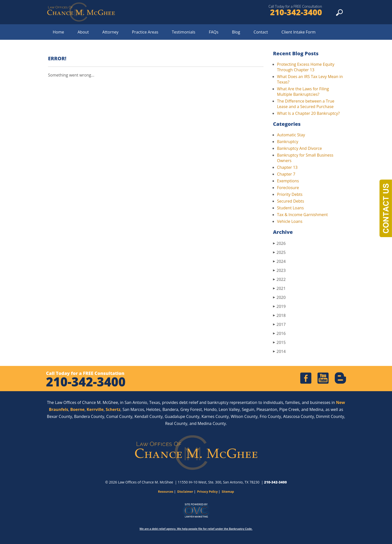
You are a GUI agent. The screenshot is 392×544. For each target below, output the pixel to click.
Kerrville (95, 409)
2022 (279, 279)
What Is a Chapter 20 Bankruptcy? (308, 113)
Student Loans (290, 208)
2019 (279, 306)
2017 (279, 324)
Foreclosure (288, 188)
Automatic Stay (291, 135)
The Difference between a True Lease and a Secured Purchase (306, 104)
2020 (279, 297)
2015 (279, 342)
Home (58, 32)
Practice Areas (145, 32)
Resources (166, 492)
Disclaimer (185, 492)
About (83, 32)
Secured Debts (290, 201)
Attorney (110, 32)
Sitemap (228, 492)
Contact (261, 32)
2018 (279, 315)
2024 (279, 261)
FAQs (213, 32)
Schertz (113, 409)
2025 (279, 252)
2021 (279, 288)
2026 (279, 243)
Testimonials (183, 32)
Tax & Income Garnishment (302, 215)
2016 (279, 333)
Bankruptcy (288, 142)
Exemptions (288, 181)
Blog (236, 32)
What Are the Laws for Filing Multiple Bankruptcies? (303, 92)
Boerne (77, 409)
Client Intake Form (298, 32)
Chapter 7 (286, 174)
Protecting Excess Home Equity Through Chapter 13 (306, 67)
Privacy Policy (207, 492)
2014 (279, 351)
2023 (279, 270)
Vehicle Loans (290, 221)
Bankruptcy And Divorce (299, 148)
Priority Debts (290, 194)
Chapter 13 (287, 167)
